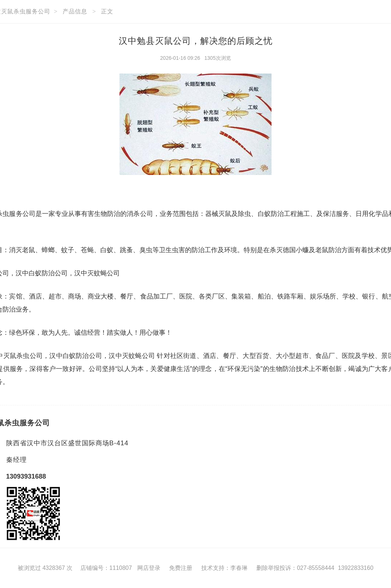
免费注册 (181, 568)
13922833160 (356, 568)
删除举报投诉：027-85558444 (295, 568)
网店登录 (149, 568)
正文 (107, 11)
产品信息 (75, 11)
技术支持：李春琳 (224, 568)
